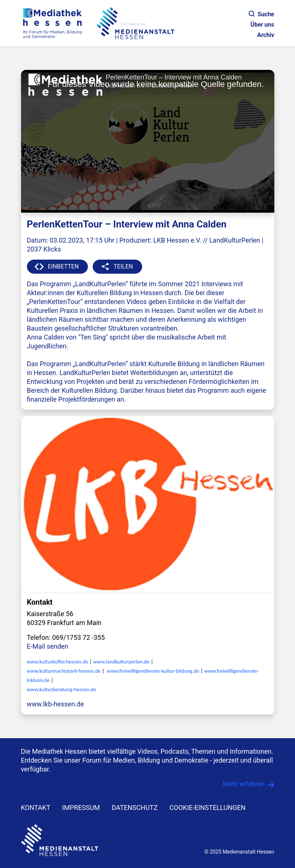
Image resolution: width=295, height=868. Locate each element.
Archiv (265, 35)
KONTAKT (36, 808)
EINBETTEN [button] (64, 266)
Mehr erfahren (244, 784)
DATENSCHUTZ (135, 808)
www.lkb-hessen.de (56, 704)
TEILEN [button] (123, 266)
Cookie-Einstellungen (207, 808)
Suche (262, 14)
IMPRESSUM (81, 808)
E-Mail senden (48, 646)
